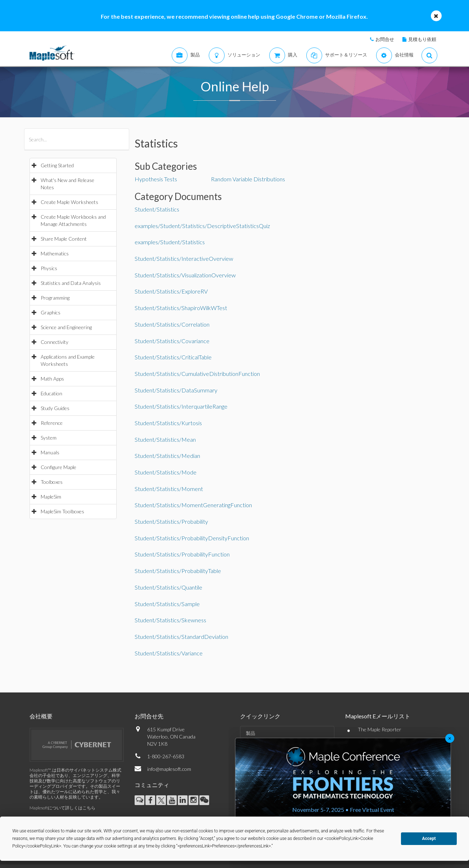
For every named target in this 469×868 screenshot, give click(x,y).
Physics (49, 268)
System (49, 438)
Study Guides (55, 408)
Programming (55, 298)
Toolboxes (52, 482)
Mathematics (55, 253)
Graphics (51, 312)
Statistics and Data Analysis (71, 283)
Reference (52, 423)
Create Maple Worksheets (69, 202)
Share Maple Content (64, 239)
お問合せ (385, 39)
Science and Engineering (66, 327)
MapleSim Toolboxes (62, 511)
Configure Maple (58, 467)
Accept (429, 839)
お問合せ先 (149, 716)
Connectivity (55, 342)
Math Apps (52, 379)
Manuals (50, 452)
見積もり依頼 (422, 39)
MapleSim (51, 497)
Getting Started (57, 165)
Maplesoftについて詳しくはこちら (62, 808)
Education (51, 393)
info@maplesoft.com (169, 769)
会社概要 (41, 716)
